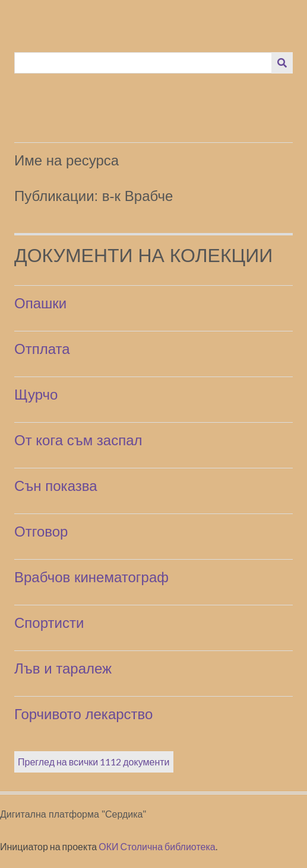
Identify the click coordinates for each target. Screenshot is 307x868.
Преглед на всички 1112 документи (94, 762)
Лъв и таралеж (63, 668)
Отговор (41, 532)
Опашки (40, 303)
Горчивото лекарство (83, 714)
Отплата (42, 349)
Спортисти (49, 623)
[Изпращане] (282, 63)
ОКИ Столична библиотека (157, 846)
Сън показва (56, 486)
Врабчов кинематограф (91, 577)
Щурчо (36, 395)
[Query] (143, 63)
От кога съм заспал (78, 440)
